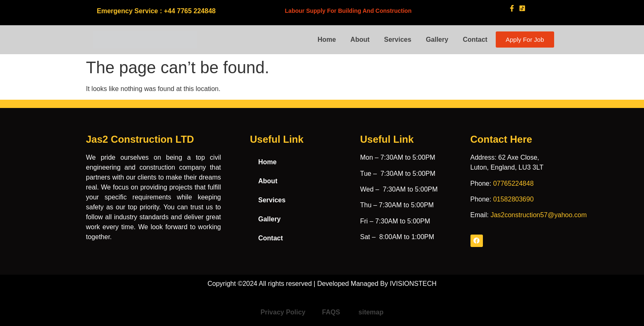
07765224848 (514, 183)
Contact (475, 40)
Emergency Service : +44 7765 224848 (156, 11)
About (360, 40)
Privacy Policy (283, 312)
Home (327, 40)
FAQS (332, 312)
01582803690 (514, 199)
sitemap (371, 312)
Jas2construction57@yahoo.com (538, 215)
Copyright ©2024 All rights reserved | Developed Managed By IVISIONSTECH (322, 284)
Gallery (437, 40)
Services (398, 40)
